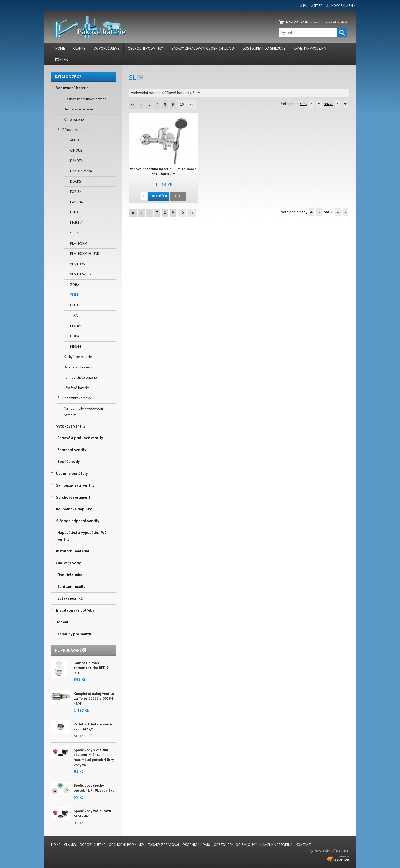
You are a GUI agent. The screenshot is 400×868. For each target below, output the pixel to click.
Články (79, 48)
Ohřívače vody (68, 563)
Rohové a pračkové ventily (80, 438)
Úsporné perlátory (72, 473)
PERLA (74, 233)
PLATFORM (79, 243)
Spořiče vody (68, 462)
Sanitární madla (71, 587)
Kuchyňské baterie (78, 357)
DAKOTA (76, 161)
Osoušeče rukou (71, 575)
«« (133, 104)
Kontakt (63, 59)
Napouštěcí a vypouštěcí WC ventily (82, 536)
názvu (329, 104)
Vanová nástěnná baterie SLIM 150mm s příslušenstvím (163, 171)
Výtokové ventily (71, 426)
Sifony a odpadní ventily (78, 521)
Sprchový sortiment (73, 497)
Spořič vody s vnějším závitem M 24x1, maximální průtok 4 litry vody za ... (94, 757)
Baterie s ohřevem (78, 367)
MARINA (76, 223)
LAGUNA (77, 202)
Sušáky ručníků (70, 598)
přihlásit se (313, 6)
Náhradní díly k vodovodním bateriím (85, 412)
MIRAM (76, 346)
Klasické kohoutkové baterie (85, 99)
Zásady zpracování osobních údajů (203, 48)
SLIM (74, 295)
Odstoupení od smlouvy (264, 48)
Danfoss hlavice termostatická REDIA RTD (91, 668)
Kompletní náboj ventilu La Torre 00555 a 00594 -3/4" (94, 698)
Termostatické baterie (80, 377)
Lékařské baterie (76, 388)
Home (60, 48)
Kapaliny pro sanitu (74, 634)
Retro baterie (74, 119)
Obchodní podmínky (145, 48)
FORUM (76, 192)
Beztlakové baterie (78, 109)
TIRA (74, 315)
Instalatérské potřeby (75, 610)
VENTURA (78, 264)
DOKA (75, 336)
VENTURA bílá (81, 274)
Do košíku (159, 196)
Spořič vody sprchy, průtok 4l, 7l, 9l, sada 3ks (94, 788)
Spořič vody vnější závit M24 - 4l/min (93, 813)
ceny (303, 104)
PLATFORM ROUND (85, 253)
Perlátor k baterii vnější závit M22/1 (93, 727)
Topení (62, 622)
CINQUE (76, 150)
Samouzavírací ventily (75, 485)
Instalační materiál (73, 551)
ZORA (75, 285)
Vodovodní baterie (72, 88)
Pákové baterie (74, 130)
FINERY (76, 326)
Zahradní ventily (72, 450)
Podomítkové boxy (77, 398)
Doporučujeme (107, 48)
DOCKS (76, 181)
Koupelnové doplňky (74, 509)
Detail (178, 196)
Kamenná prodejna (310, 48)
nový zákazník (343, 6)
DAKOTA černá (81, 171)
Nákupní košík (297, 22)
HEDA (74, 305)
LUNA (74, 212)
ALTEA (75, 140)
